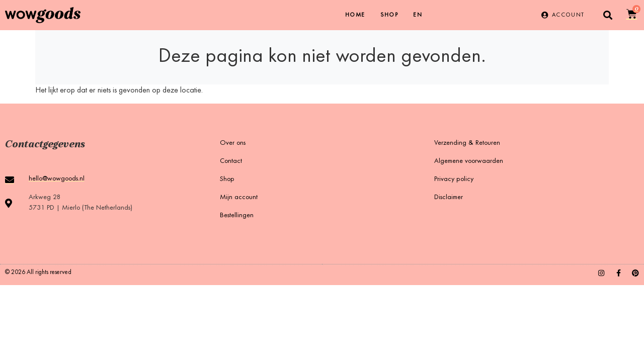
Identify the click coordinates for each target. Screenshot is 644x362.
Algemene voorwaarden (469, 161)
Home (355, 15)
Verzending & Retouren (467, 143)
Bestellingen (237, 216)
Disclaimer (449, 198)
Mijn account (239, 198)
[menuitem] (418, 15)
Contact (231, 161)
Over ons (233, 143)
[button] (608, 15)
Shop (389, 15)
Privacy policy (454, 179)
